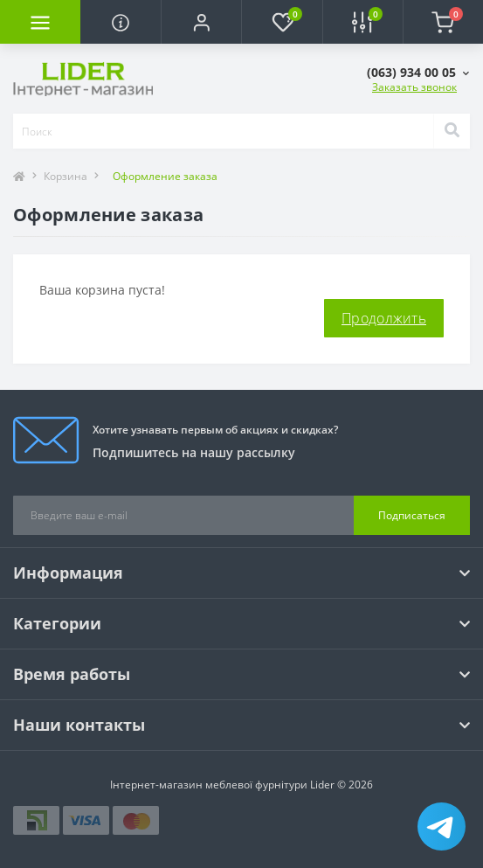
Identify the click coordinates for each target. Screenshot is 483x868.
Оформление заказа (165, 176)
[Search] (452, 131)
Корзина (66, 176)
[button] (201, 22)
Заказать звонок (414, 87)
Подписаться (412, 515)
